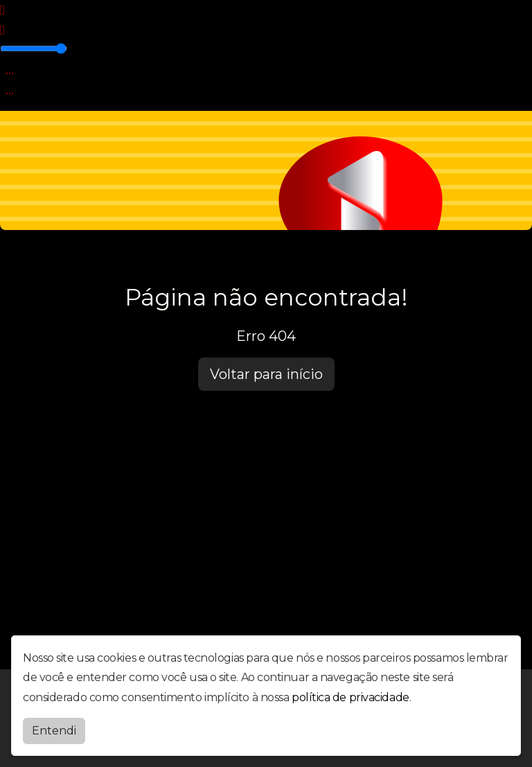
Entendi (54, 731)
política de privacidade (351, 697)
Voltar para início (266, 374)
